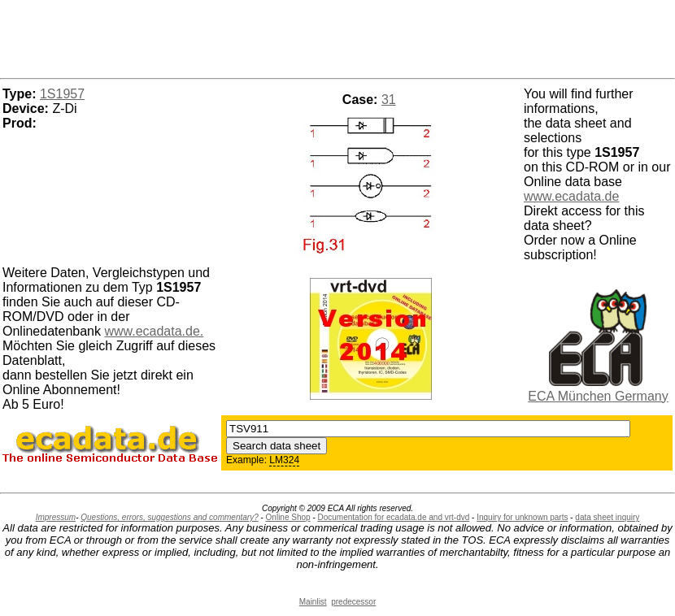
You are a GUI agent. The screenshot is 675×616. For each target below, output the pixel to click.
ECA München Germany (598, 396)
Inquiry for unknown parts (522, 517)
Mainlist (313, 602)
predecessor (353, 602)
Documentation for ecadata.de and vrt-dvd (394, 517)
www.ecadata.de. (154, 331)
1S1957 (62, 94)
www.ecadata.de (571, 196)
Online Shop (288, 517)
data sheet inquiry (607, 517)
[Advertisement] (337, 37)
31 (389, 100)
